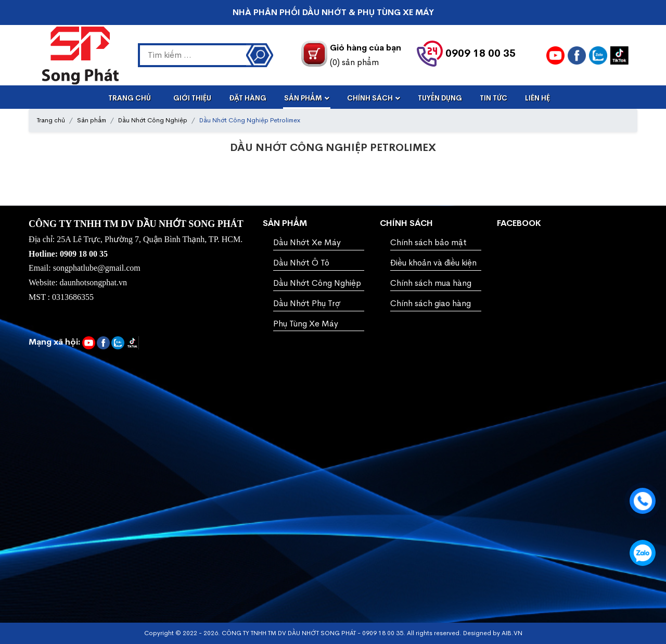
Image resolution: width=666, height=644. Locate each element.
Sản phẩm (92, 120)
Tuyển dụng (440, 98)
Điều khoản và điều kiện (433, 263)
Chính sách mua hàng (431, 283)
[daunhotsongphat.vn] (577, 55)
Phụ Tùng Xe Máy (306, 324)
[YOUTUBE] (555, 55)
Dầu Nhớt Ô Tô (301, 263)
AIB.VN (512, 633)
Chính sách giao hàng (431, 303)
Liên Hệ (537, 98)
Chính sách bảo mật (428, 242)
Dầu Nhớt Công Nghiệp (153, 120)
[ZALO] (598, 55)
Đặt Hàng (248, 98)
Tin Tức (494, 98)
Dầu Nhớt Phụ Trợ (307, 303)
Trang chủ (51, 120)
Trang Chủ (130, 98)
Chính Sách (370, 98)
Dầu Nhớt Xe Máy (307, 242)
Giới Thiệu (192, 98)
